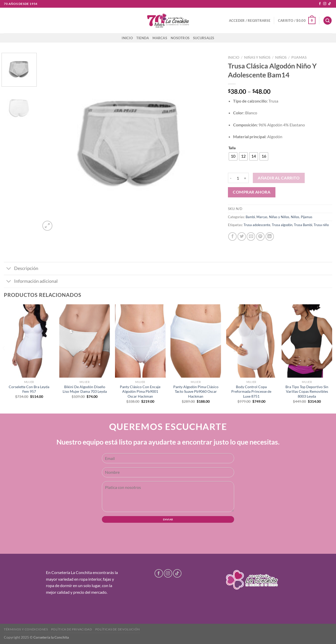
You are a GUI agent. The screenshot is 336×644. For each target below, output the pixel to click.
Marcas (160, 38)
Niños (281, 57)
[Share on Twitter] (242, 237)
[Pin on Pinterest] (260, 237)
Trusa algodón (282, 225)
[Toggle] (9, 269)
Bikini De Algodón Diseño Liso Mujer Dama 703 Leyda (85, 389)
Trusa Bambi (303, 225)
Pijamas (299, 57)
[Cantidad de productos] (238, 178)
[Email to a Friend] (251, 237)
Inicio (127, 38)
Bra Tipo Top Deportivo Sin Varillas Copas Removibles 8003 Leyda (307, 391)
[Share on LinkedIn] (270, 237)
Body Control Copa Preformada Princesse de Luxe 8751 (251, 391)
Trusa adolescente (257, 225)
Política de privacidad (71, 629)
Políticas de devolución (118, 629)
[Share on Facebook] (232, 237)
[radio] (233, 156)
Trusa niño (321, 225)
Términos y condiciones (26, 629)
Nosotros (180, 38)
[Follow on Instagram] (325, 4)
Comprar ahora (252, 192)
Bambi (250, 217)
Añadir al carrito (279, 178)
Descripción (21, 269)
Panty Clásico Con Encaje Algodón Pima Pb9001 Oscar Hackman (140, 391)
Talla (232, 148)
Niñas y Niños (257, 57)
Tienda (143, 38)
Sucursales (204, 38)
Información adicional (31, 282)
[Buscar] (328, 21)
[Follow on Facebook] (320, 4)
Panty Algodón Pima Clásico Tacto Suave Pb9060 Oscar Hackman (196, 391)
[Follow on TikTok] (330, 4)
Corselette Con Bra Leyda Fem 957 (29, 389)
